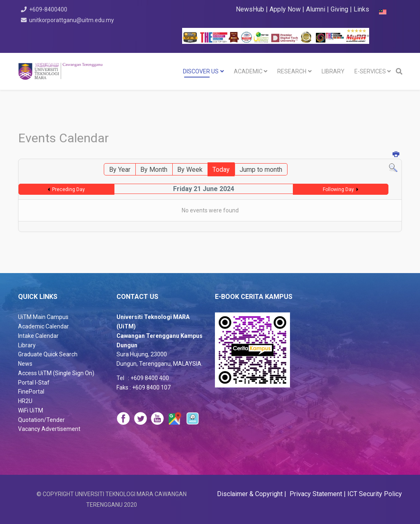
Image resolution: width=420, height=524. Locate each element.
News (25, 364)
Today (221, 170)
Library (27, 345)
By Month (154, 170)
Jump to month (261, 170)
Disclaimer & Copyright (251, 494)
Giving (339, 9)
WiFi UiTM (31, 410)
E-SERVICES (370, 71)
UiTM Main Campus (43, 317)
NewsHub (250, 9)
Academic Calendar (43, 326)
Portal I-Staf (34, 383)
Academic (248, 71)
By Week (190, 170)
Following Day (338, 189)
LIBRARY (333, 71)
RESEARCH (292, 71)
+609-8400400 (49, 9)
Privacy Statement (315, 494)
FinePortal (31, 392)
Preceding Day (68, 189)
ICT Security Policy (375, 494)
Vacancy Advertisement (49, 429)
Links (361, 9)
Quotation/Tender (41, 420)
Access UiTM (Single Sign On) (56, 373)
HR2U (25, 401)
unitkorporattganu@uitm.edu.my (72, 20)
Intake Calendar (38, 336)
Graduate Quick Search (48, 354)
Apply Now (285, 9)
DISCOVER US (201, 71)
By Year (120, 170)
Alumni (316, 9)
